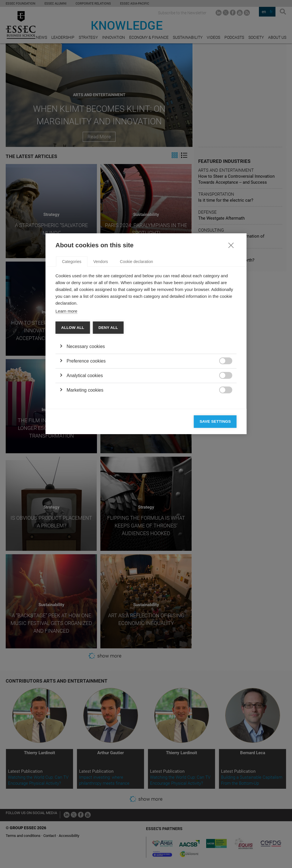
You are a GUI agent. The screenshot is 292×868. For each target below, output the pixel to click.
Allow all (73, 428)
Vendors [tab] (101, 362)
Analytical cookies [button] (85, 476)
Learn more (67, 411)
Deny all (108, 428)
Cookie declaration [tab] (137, 362)
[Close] (231, 345)
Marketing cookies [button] (85, 490)
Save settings (215, 522)
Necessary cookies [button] (86, 447)
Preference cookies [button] (86, 461)
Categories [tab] (72, 362)
